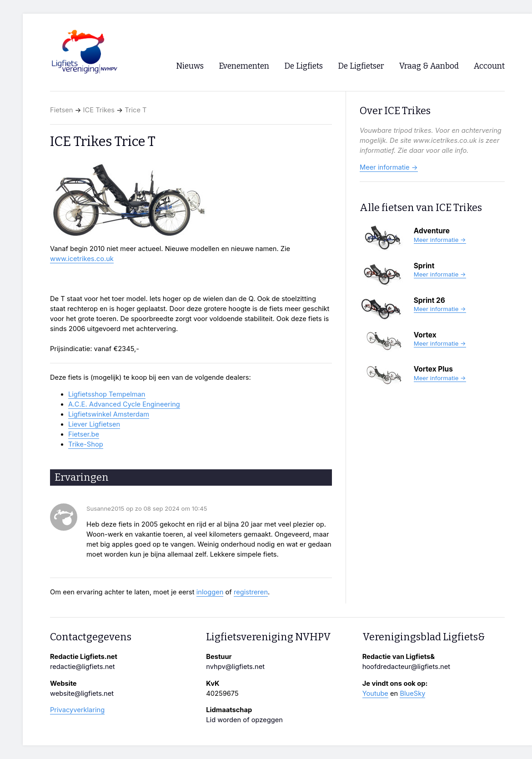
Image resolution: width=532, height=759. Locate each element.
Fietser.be (84, 434)
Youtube (375, 694)
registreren (251, 592)
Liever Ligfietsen (94, 424)
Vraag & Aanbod (429, 66)
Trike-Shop (86, 444)
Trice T (136, 110)
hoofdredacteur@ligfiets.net (406, 667)
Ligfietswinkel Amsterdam (109, 414)
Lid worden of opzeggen (244, 720)
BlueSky (412, 694)
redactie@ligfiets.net (83, 667)
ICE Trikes (99, 110)
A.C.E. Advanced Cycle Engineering (124, 404)
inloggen (210, 592)
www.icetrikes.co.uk (82, 259)
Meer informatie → (389, 167)
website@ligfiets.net (82, 694)
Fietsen (61, 110)
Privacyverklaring (77, 710)
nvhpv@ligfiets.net (235, 667)
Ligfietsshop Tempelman (107, 394)
